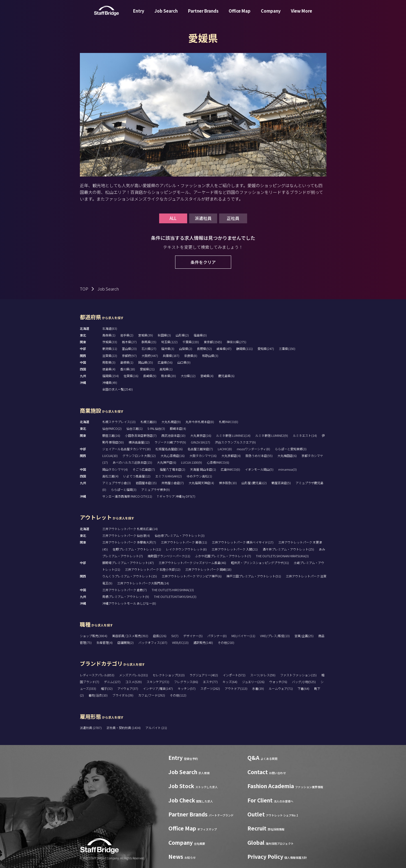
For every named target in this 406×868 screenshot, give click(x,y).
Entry (139, 15)
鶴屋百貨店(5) (281, 483)
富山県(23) (129, 349)
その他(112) (178, 695)
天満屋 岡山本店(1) (203, 469)
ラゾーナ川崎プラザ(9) (170, 442)
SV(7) (175, 636)
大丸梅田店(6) (287, 456)
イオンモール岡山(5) (259, 469)
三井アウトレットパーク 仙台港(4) (126, 535)
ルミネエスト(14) (305, 435)
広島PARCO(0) (230, 469)
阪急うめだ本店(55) (259, 456)
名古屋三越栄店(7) (200, 449)
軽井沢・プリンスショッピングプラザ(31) (260, 563)
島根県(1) (127, 362)
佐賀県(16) (131, 376)
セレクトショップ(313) (169, 675)
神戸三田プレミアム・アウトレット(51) (254, 576)
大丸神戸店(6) (167, 462)
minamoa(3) (287, 469)
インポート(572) (234, 675)
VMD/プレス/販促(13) (275, 636)
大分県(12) (188, 376)
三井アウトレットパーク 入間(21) (235, 549)
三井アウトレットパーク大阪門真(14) (143, 583)
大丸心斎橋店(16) (173, 456)
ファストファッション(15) (298, 675)
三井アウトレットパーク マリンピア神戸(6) (192, 576)
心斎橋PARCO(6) (218, 462)
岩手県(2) (127, 335)
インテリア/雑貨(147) (158, 688)
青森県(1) (109, 335)
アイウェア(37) (128, 688)
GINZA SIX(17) (200, 442)
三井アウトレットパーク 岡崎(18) (208, 569)
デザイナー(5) (193, 636)
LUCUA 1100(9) (192, 462)
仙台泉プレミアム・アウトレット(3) (180, 535)
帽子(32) (107, 688)
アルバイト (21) (156, 728)
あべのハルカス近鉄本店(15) (132, 462)
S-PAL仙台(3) (156, 428)
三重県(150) (287, 349)
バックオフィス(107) (153, 642)
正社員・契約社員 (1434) (124, 728)
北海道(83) (110, 328)
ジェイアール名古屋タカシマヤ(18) (127, 449)
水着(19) (258, 688)
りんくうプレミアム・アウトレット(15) (130, 576)
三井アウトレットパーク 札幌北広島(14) (130, 529)
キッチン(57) (187, 688)
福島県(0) (200, 335)
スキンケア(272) (158, 682)
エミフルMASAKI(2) (169, 476)
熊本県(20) (169, 376)
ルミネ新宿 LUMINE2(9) (272, 435)
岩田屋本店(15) (146, 483)
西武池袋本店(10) (173, 435)
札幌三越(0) (149, 422)
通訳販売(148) (203, 642)
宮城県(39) (146, 335)
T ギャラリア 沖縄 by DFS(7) (176, 496)
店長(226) (160, 636)
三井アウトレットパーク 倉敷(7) (125, 590)
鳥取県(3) (109, 362)
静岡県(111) (244, 349)
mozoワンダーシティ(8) (253, 449)
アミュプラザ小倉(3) (117, 483)
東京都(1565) (213, 342)
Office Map (240, 15)
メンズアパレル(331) (134, 675)
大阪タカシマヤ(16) (203, 456)
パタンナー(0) (217, 636)
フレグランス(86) (186, 682)
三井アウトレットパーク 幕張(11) (184, 542)
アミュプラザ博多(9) (156, 489)
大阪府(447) (150, 356)
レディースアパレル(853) (97, 675)
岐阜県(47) (224, 349)
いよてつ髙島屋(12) (137, 476)
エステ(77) (210, 682)
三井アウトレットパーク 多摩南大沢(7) (129, 542)
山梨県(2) (186, 349)
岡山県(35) (146, 362)
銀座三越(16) (111, 435)
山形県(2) (182, 335)
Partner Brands (203, 15)
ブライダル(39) (123, 695)
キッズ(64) (230, 682)
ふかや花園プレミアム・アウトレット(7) (223, 556)
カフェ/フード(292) (152, 695)
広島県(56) (165, 362)
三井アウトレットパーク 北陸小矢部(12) (153, 569)
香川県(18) (128, 369)
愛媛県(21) (147, 369)
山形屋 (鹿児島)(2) (254, 483)
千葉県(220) (191, 342)
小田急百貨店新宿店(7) (141, 435)
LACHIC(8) (225, 449)
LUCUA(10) (110, 456)
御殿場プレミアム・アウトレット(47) (128, 563)
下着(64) (303, 688)
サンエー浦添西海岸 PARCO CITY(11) (127, 496)
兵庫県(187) (171, 356)
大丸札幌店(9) (171, 422)
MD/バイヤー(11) (243, 636)
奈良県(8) (191, 356)
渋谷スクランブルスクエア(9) (235, 442)
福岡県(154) (111, 376)
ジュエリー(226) (253, 682)
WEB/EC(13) (180, 642)
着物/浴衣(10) (98, 695)
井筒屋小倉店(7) (173, 483)
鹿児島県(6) (226, 376)
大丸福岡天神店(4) (201, 483)
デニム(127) (112, 682)
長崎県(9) (150, 376)
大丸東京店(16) (201, 435)
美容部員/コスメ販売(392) (130, 636)
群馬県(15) (149, 342)
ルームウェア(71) (281, 688)
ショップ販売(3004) (94, 636)
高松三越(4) (110, 476)
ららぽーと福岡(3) (124, 489)
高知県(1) (166, 369)
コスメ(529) (134, 682)
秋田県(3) (164, 335)
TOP (84, 289)
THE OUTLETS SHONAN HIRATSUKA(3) (282, 556)
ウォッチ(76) (278, 682)
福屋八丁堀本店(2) (172, 469)
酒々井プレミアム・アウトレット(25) (288, 549)
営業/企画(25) (304, 636)
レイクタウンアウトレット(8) (186, 549)
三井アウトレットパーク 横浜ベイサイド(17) (243, 542)
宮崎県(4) (207, 376)
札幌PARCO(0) (228, 422)
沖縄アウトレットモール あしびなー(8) (129, 603)
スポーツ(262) (210, 688)
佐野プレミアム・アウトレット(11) (137, 549)
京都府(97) (129, 356)
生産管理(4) (105, 642)
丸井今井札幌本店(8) (200, 422)
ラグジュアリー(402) (204, 675)
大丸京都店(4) (231, 456)
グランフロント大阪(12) (139, 456)
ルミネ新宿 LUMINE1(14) (233, 435)
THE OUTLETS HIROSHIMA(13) (173, 590)
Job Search (166, 15)
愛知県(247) (266, 349)
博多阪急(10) (228, 483)
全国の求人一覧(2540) (118, 389)
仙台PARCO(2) (112, 428)
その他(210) (226, 642)
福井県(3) (168, 349)
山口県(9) (184, 362)
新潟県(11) (110, 349)
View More (301, 15)
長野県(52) (204, 349)
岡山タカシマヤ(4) (115, 469)
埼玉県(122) (169, 342)
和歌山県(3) (210, 356)
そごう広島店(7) (144, 469)
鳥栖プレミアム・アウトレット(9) (126, 597)
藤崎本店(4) (178, 428)
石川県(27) (149, 349)
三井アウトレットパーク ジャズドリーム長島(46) (192, 563)
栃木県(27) (129, 342)
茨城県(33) (110, 342)
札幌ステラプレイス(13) (119, 422)
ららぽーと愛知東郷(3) (291, 449)
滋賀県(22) (110, 356)
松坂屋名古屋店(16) (169, 449)
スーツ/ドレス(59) (263, 675)
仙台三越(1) (134, 428)
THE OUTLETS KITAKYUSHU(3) (175, 597)
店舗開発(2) (126, 642)
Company (271, 15)
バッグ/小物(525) (304, 682)
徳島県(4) (109, 369)
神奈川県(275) (236, 342)
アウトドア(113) (236, 688)
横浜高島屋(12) (139, 442)
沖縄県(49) (110, 382)
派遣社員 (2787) (91, 728)
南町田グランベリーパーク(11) (169, 556)
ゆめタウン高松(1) (199, 476)
